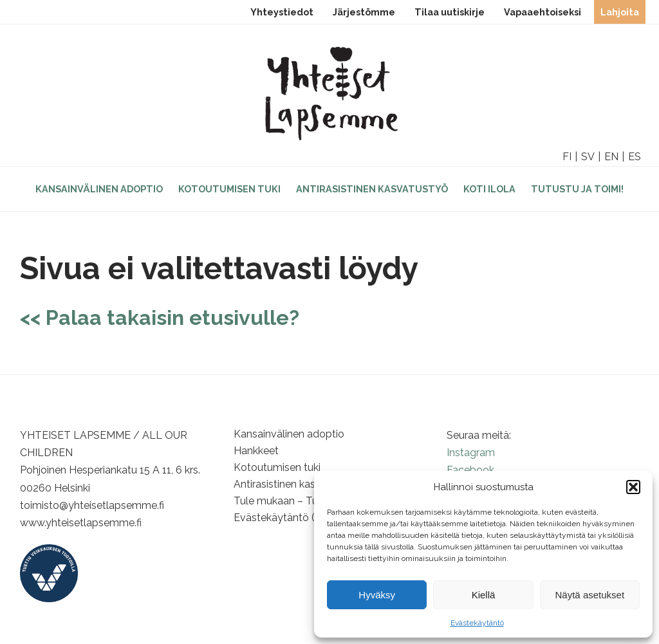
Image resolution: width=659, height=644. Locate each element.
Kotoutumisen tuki (229, 189)
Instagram (471, 453)
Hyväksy (377, 595)
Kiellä (484, 595)
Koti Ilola (489, 189)
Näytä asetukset (590, 595)
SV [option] (588, 157)
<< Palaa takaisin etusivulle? (160, 317)
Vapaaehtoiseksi (543, 12)
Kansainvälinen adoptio (99, 189)
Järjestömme (364, 12)
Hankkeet (256, 451)
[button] (633, 487)
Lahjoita (620, 12)
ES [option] (635, 157)
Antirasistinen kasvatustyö (372, 189)
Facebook (470, 470)
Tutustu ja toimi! (577, 189)
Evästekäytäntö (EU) (283, 518)
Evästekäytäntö (477, 623)
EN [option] (611, 157)
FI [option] (567, 157)
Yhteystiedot (282, 12)
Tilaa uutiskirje (450, 12)
